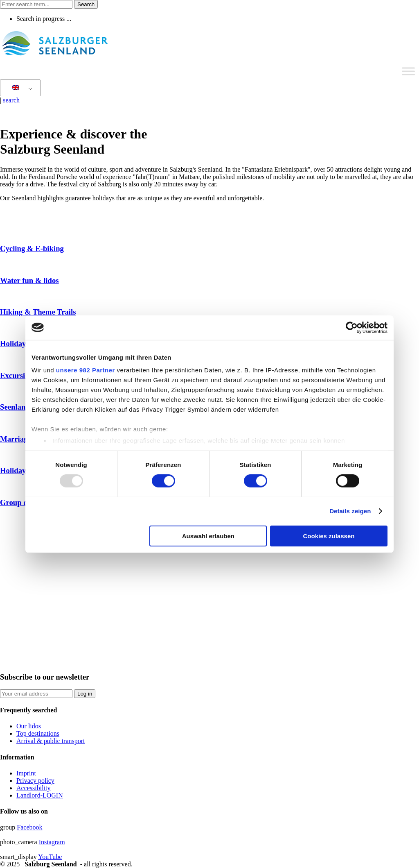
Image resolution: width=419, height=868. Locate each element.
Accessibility (34, 788)
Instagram (52, 842)
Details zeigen (350, 511)
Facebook (29, 827)
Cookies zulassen (329, 536)
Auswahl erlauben (208, 536)
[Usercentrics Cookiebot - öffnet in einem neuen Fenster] (352, 327)
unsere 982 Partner (86, 370)
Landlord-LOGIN (40, 795)
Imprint (26, 773)
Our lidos (29, 726)
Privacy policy (35, 781)
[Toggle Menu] (408, 71)
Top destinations (38, 733)
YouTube (50, 857)
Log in (85, 694)
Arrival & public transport (51, 741)
